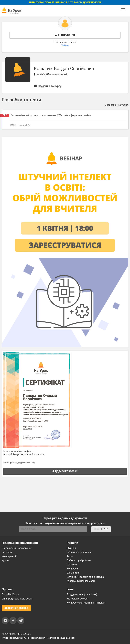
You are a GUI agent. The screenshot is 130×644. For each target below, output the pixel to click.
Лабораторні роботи (79, 560)
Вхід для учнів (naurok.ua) (82, 594)
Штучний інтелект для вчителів (85, 577)
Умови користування (34, 638)
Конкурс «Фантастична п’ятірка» (86, 603)
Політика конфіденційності (61, 638)
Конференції (9, 556)
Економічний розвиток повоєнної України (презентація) (51, 115)
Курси (5, 560)
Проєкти (72, 565)
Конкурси (72, 569)
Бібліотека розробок (79, 552)
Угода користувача (12, 638)
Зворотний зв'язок (16, 608)
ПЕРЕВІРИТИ (101, 529)
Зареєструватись (65, 35)
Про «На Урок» (10, 594)
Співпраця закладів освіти (18, 599)
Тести (70, 556)
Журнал (71, 548)
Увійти (65, 46)
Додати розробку (65, 471)
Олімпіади (73, 573)
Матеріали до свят (78, 599)
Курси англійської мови (81, 581)
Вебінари (7, 552)
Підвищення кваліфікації (17, 548)
